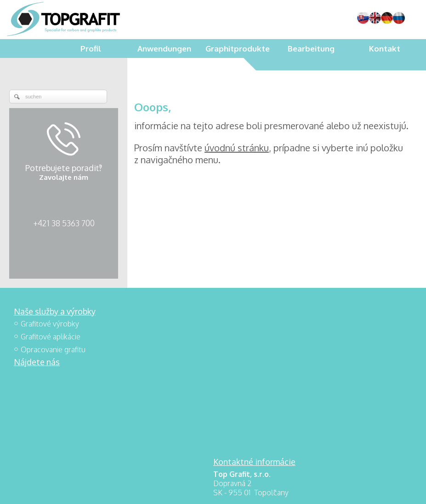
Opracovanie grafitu (53, 349)
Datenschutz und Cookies (273, 491)
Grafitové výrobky (50, 324)
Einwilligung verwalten (339, 491)
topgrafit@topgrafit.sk (262, 376)
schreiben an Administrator (201, 491)
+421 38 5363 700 (64, 223)
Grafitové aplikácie (51, 337)
